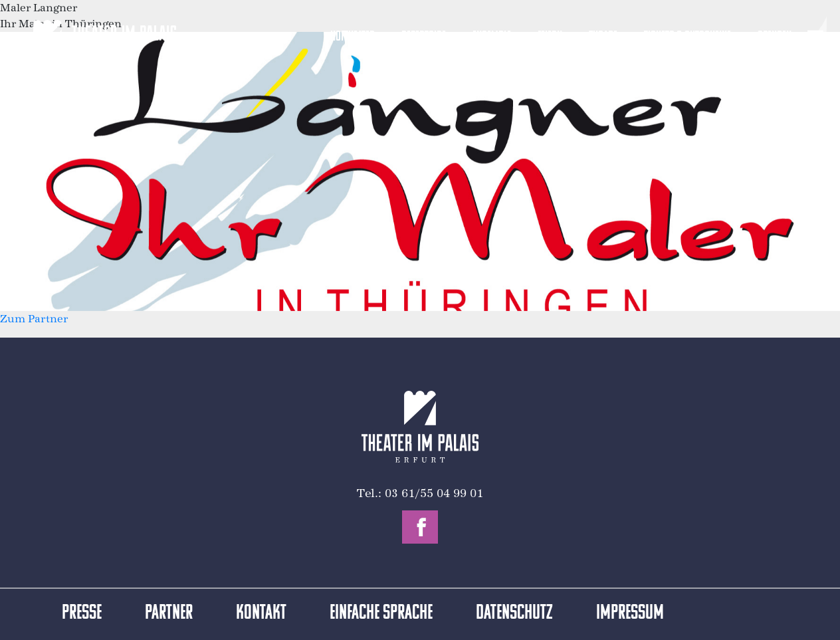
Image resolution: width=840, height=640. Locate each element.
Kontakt (261, 614)
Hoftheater (353, 37)
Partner (169, 614)
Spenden (775, 37)
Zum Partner (34, 319)
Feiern (550, 37)
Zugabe (603, 37)
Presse (82, 614)
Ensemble (492, 37)
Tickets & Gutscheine (687, 37)
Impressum (630, 614)
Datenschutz (514, 614)
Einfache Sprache (381, 614)
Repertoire (424, 37)
